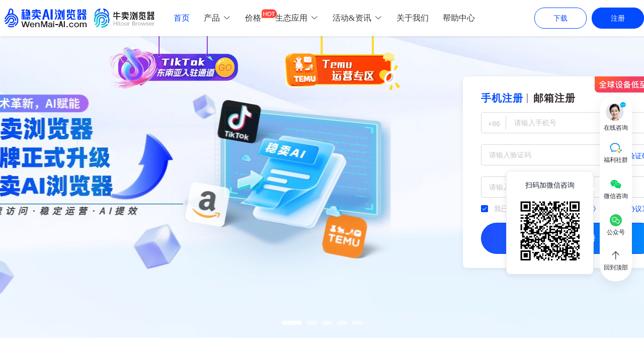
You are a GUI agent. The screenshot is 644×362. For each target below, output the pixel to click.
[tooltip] (550, 223)
